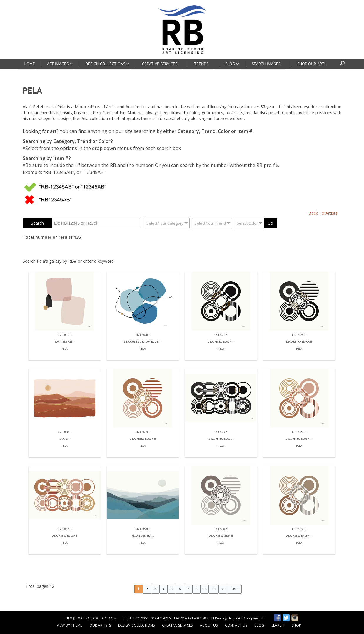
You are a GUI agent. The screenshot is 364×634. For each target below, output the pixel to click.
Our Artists (100, 625)
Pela (65, 349)
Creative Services (177, 625)
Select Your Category (165, 223)
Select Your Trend (210, 223)
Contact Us (236, 625)
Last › (234, 589)
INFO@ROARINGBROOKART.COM (91, 618)
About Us (209, 625)
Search (278, 625)
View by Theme (69, 625)
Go (270, 223)
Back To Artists (323, 213)
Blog (259, 625)
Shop (296, 625)
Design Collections (136, 625)
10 (214, 589)
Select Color (247, 223)
